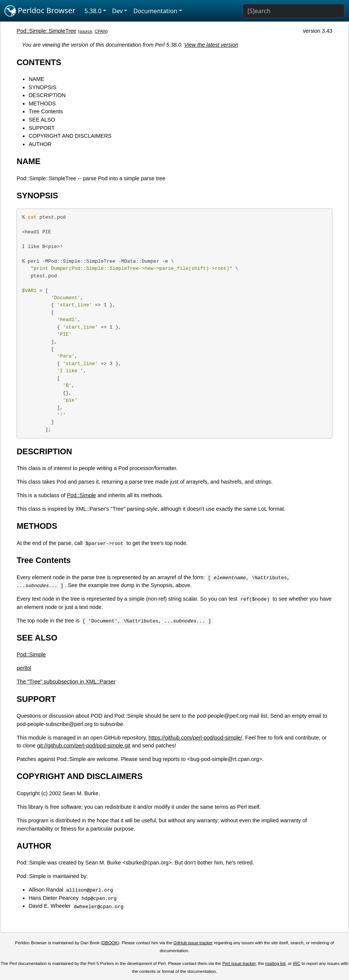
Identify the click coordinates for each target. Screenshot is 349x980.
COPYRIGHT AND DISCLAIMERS (70, 136)
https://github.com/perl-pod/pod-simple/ (195, 738)
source (86, 31)
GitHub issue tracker (193, 943)
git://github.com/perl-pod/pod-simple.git (84, 746)
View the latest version (211, 45)
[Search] (294, 11)
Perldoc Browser (40, 11)
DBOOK (110, 943)
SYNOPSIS (42, 87)
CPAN (101, 31)
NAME (36, 79)
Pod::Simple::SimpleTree (46, 31)
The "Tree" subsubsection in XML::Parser (66, 682)
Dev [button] (118, 11)
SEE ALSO (42, 120)
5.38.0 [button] (93, 11)
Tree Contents (46, 111)
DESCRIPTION (47, 95)
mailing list (275, 963)
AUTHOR (40, 144)
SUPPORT (42, 128)
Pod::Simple (82, 495)
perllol (24, 668)
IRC (297, 963)
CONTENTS (39, 62)
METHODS (42, 103)
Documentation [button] (155, 11)
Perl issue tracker (239, 963)
